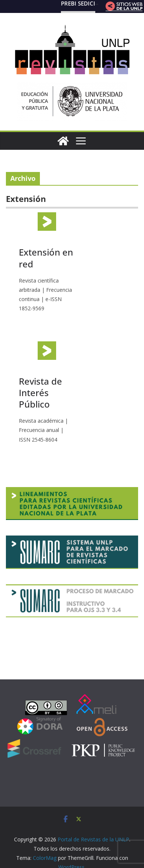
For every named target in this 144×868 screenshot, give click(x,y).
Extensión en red (46, 258)
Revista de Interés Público (40, 393)
